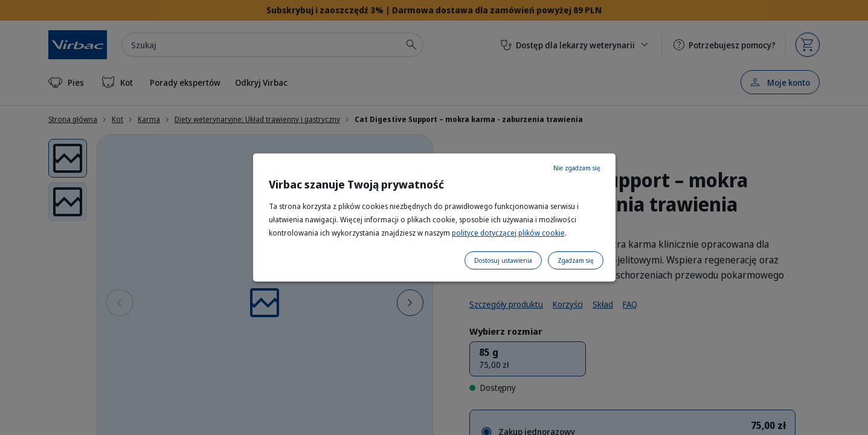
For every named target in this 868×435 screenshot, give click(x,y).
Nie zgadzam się (577, 168)
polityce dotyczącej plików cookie (508, 233)
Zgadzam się (576, 260)
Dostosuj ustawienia (503, 260)
